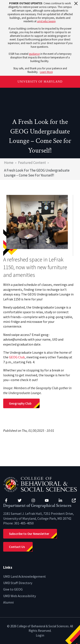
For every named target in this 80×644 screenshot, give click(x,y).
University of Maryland (40, 82)
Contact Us (17, 547)
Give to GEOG (13, 589)
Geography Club (20, 403)
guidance (34, 54)
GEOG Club (17, 357)
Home (9, 163)
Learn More (46, 72)
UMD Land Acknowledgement (25, 576)
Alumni (8, 602)
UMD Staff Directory (18, 583)
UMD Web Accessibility (20, 596)
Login (40, 635)
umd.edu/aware (46, 21)
